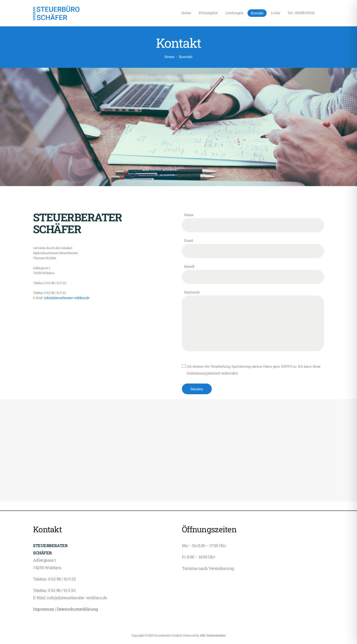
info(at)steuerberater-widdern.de (66, 298)
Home (169, 57)
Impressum (44, 609)
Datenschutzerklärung (77, 609)
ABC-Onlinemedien (213, 635)
